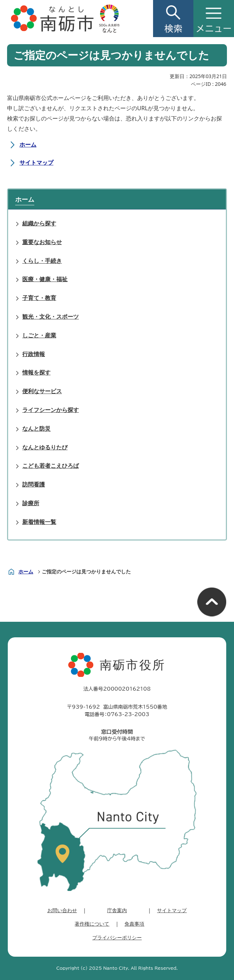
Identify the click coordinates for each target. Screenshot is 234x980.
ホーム (28, 144)
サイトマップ (36, 163)
